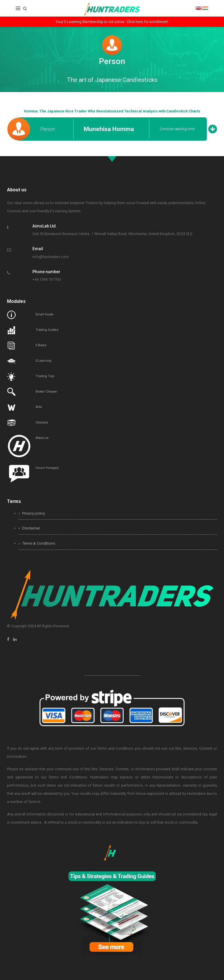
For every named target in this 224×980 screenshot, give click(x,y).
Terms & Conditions (37, 543)
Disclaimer (29, 528)
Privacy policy (32, 513)
